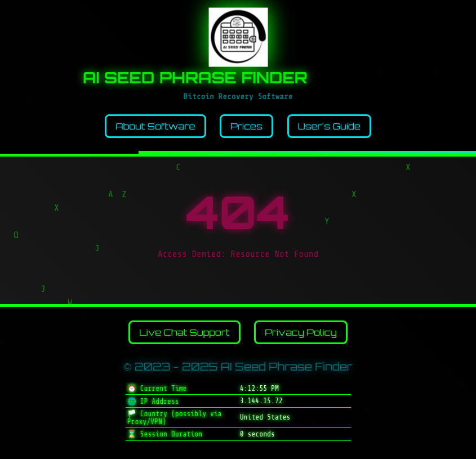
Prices (246, 126)
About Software (155, 126)
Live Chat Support (184, 332)
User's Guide (329, 126)
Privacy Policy (301, 332)
